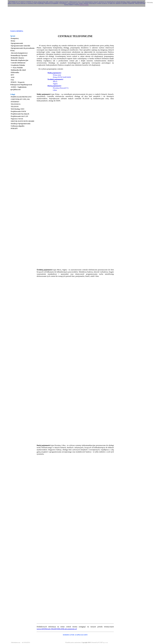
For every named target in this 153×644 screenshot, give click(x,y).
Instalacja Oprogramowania (21, 124)
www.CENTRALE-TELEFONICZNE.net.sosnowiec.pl (57, 629)
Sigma (55, 84)
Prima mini (57, 75)
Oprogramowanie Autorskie (20, 46)
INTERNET (15, 102)
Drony (13, 41)
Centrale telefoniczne (18, 63)
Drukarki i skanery (18, 58)
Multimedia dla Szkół (18, 70)
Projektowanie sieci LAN (19, 116)
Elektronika (15, 72)
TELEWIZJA (16, 104)
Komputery (15, 38)
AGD (13, 77)
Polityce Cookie (84, 5)
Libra (55, 90)
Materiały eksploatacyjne (20, 60)
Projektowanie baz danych (20, 114)
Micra (55, 81)
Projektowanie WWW (18, 111)
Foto (12, 80)
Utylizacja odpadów (18, 126)
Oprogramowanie (17, 43)
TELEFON (15, 107)
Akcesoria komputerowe (19, 53)
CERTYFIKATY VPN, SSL (20, 99)
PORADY (14, 128)
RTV (13, 75)
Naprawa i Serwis (17, 119)
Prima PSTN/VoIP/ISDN (62, 77)
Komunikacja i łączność (19, 55)
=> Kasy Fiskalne (17, 68)
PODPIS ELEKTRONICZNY (21, 97)
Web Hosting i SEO (18, 109)
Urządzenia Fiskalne (18, 65)
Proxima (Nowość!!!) (61, 88)
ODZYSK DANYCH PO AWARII (23, 121)
